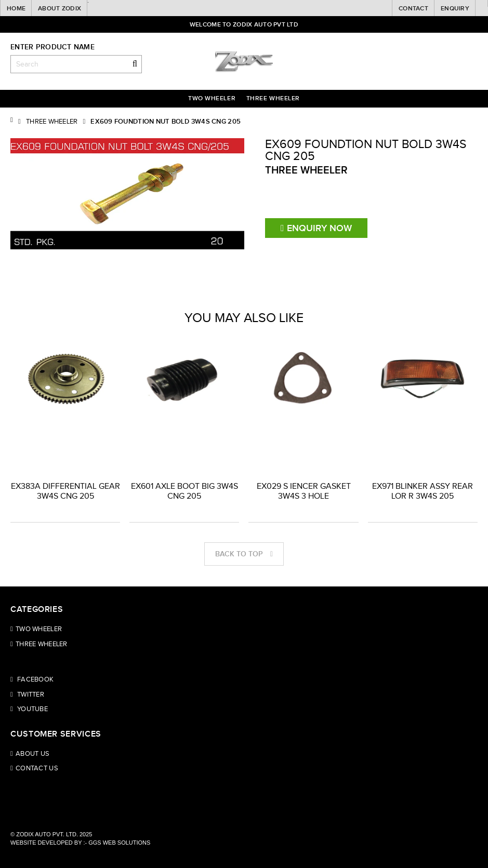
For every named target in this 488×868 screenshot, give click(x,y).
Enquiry (455, 9)
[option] (65, 411)
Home (16, 9)
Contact (413, 9)
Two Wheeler (212, 98)
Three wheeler (273, 98)
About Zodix (60, 9)
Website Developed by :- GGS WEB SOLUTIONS (80, 843)
